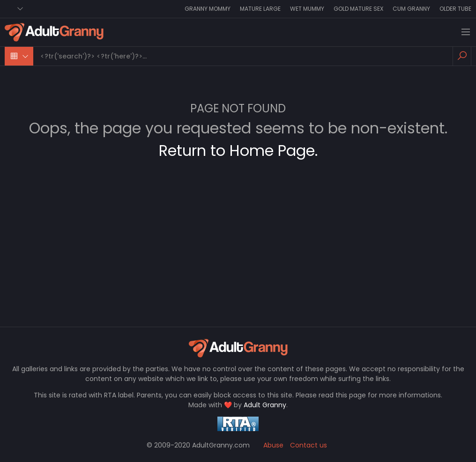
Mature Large (260, 9)
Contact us (309, 445)
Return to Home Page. (238, 150)
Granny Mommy (208, 9)
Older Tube (455, 9)
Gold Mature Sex (358, 9)
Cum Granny (411, 9)
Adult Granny (265, 405)
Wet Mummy (307, 9)
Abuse (273, 445)
